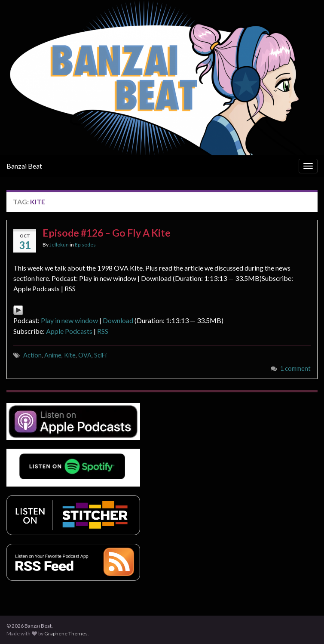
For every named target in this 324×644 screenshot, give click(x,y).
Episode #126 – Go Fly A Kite (107, 233)
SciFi (100, 355)
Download (118, 320)
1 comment (295, 368)
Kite (70, 355)
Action (32, 355)
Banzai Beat (24, 166)
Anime (53, 355)
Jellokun (59, 245)
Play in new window (69, 320)
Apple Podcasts (69, 331)
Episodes (85, 245)
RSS (103, 331)
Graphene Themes (66, 633)
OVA (85, 355)
